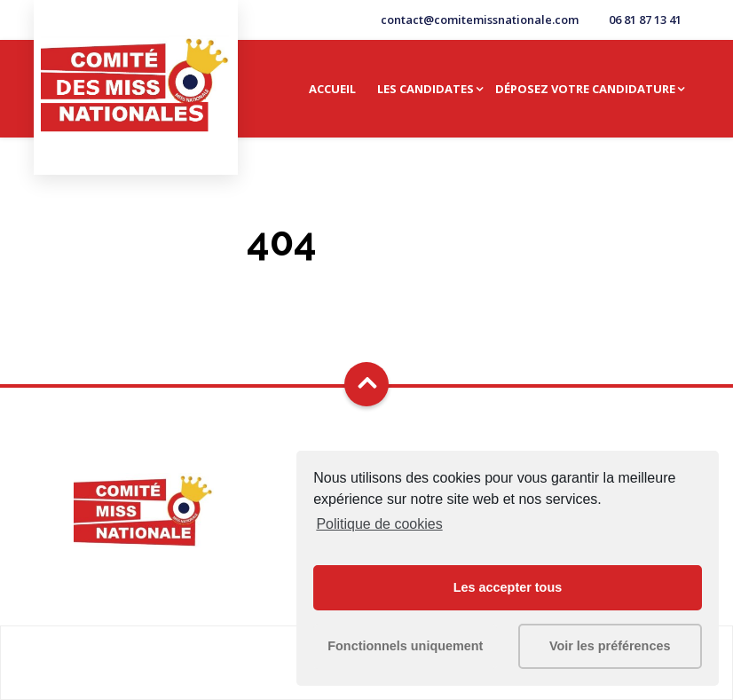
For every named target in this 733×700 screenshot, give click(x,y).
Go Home (366, 286)
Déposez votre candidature (585, 89)
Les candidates (426, 89)
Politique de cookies (379, 524)
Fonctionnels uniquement (405, 646)
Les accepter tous (508, 587)
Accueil (332, 89)
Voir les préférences (610, 646)
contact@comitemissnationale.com (480, 20)
